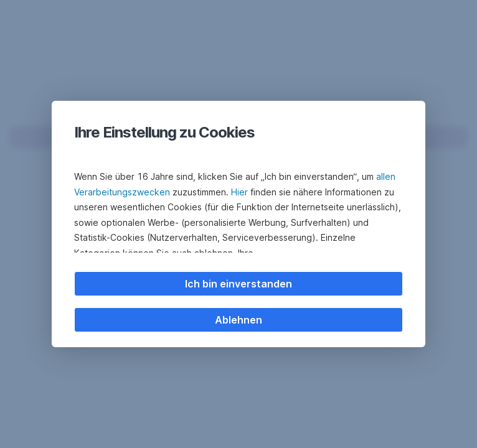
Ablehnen (238, 320)
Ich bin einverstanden (238, 284)
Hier (239, 192)
